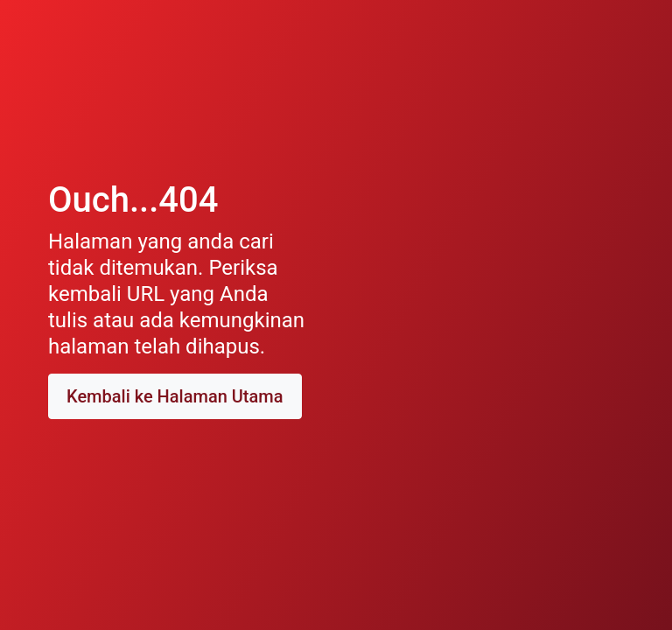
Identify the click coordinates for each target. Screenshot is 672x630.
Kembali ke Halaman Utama (175, 396)
